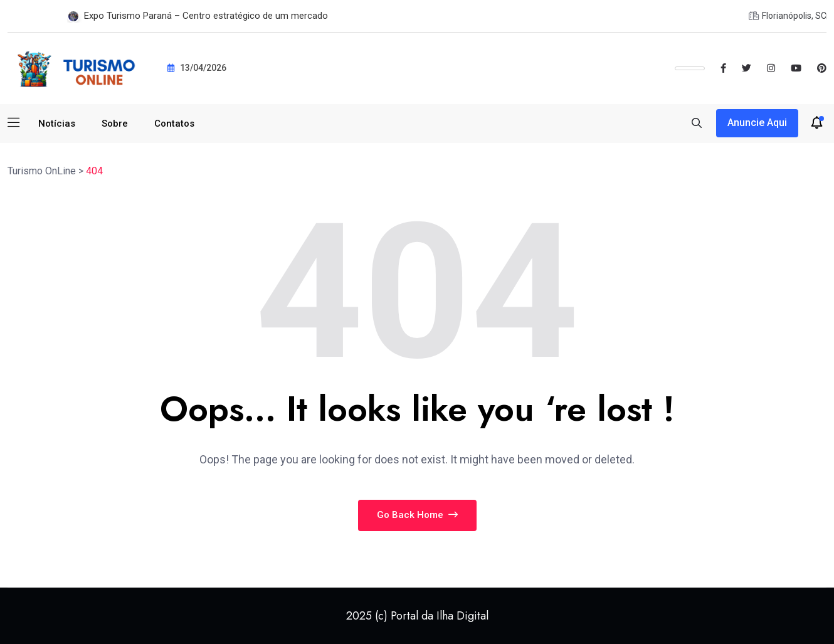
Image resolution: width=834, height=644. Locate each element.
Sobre (115, 124)
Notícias (57, 124)
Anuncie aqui (757, 123)
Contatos (174, 124)
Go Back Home (417, 515)
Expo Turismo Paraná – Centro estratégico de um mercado (206, 16)
